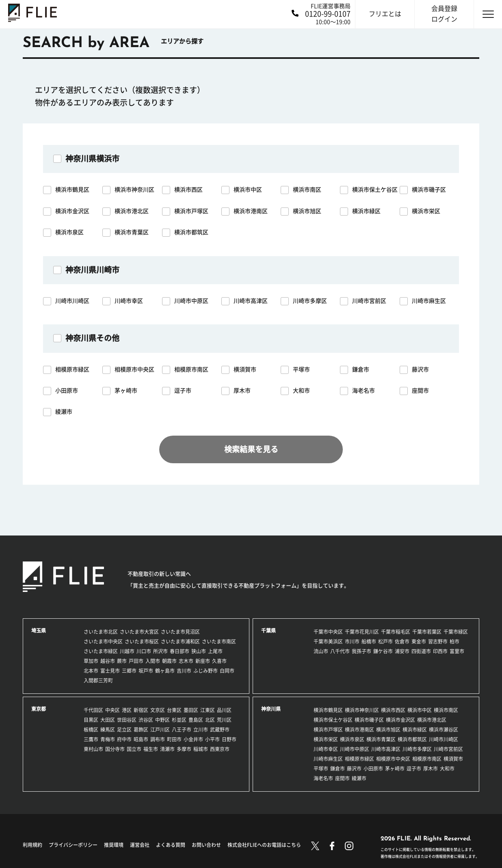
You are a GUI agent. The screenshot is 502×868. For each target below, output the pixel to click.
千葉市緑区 (456, 632)
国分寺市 (115, 749)
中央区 (113, 710)
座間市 (342, 778)
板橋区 (91, 730)
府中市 (124, 739)
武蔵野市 (220, 730)
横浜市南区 (446, 710)
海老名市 (323, 778)
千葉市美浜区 (328, 641)
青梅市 (108, 739)
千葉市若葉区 (427, 632)
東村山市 (93, 749)
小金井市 (193, 739)
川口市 (144, 651)
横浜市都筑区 (412, 739)
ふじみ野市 (206, 671)
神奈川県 (271, 709)
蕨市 (122, 661)
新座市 (203, 661)
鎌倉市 (338, 769)
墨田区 (191, 710)
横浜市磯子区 (369, 720)
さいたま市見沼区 (180, 632)
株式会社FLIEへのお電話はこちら (264, 845)
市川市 (352, 641)
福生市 (151, 749)
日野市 (229, 739)
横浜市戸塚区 (328, 730)
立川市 (201, 730)
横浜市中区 (420, 710)
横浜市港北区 (432, 720)
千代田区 (93, 710)
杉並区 (179, 720)
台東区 (174, 710)
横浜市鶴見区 (328, 710)
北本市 (91, 671)
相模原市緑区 (359, 759)
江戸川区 (160, 730)
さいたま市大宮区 (139, 632)
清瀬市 (167, 749)
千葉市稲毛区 (396, 632)
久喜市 (219, 661)
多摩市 (184, 749)
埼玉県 (39, 630)
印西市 (440, 651)
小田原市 (373, 769)
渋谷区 (146, 720)
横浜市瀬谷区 (444, 730)
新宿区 (141, 710)
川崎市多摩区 (417, 749)
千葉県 (268, 630)
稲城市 (201, 749)
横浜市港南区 (359, 730)
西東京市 (220, 749)
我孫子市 (361, 651)
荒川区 (224, 720)
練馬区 (108, 730)
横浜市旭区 (388, 730)
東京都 (39, 709)
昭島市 (141, 739)
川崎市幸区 (326, 749)
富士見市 (110, 671)
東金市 (419, 641)
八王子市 (182, 730)
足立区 (124, 730)
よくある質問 (171, 845)
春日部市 (180, 651)
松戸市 (385, 641)
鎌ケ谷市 (383, 651)
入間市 (153, 661)
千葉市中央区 (328, 632)
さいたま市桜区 (142, 641)
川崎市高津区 (386, 749)
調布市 (158, 739)
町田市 (174, 739)
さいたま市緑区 (101, 651)
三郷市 (129, 671)
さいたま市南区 (219, 641)
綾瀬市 (359, 778)
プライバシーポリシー (73, 845)
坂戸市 (146, 671)
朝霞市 (169, 661)
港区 (127, 710)
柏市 (454, 641)
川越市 (127, 651)
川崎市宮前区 (448, 749)
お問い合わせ (206, 845)
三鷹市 (91, 739)
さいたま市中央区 (103, 641)
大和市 (447, 769)
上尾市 (215, 651)
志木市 (186, 661)
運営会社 (140, 845)
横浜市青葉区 (381, 739)
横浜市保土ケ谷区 (333, 720)
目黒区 (91, 720)
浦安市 (402, 651)
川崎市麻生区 (328, 759)
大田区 (108, 720)
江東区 (208, 710)
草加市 (91, 661)
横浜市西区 (393, 710)
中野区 (162, 720)
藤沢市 (354, 769)
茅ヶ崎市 (395, 769)
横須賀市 (453, 759)
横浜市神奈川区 (362, 710)
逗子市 (414, 769)
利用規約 (32, 845)
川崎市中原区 (355, 749)
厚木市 (431, 769)
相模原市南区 (427, 759)
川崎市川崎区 (444, 739)
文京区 (158, 710)
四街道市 (421, 651)
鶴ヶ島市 (165, 671)
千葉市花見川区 (362, 632)
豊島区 (196, 720)
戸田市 (136, 661)
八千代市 (340, 651)
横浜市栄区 (326, 739)
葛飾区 (141, 730)
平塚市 (321, 769)
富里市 (457, 651)
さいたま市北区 (101, 632)
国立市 (134, 749)
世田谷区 (127, 720)
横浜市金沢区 (400, 720)
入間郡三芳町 (98, 680)
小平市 (212, 739)
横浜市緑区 (415, 730)
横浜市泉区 (352, 739)
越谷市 (108, 661)
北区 (210, 720)
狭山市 (199, 651)
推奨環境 (114, 845)
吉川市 (184, 671)
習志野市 (438, 641)
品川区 (224, 710)
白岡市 (227, 671)
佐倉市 (402, 641)
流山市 (321, 651)
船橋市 (369, 641)
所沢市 (160, 651)
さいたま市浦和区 (180, 641)
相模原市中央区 (393, 759)
